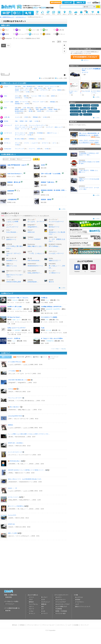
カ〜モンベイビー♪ (13, 497)
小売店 (26, 117)
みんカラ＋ (59, 597)
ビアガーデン (44, 90)
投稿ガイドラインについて (83, 607)
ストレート (32, 149)
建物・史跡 (47, 108)
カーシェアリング (20, 135)
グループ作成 (55, 349)
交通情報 (48, 34)
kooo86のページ (12, 260)
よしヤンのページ (12, 227)
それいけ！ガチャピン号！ (21, 419)
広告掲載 (76, 625)
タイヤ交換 (87, 105)
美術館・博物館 (53, 109)
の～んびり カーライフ (36, 221)
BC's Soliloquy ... (54, 246)
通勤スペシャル (12, 266)
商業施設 (35, 117)
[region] (33, 60)
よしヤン (9, 225)
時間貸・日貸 (23, 121)
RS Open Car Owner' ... (14, 317)
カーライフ (44, 613)
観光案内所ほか (19, 111)
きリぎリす (85, 72)
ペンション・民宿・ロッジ (39, 96)
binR (8, 251)
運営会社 (15, 625)
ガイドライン (61, 625)
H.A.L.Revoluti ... (12, 232)
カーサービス (35, 34)
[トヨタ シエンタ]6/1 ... (73, 92)
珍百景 (39, 111)
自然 (16, 108)
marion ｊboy (53, 237)
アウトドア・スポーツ (39, 102)
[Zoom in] (64, 45)
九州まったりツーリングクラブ (16, 328)
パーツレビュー (10, 604)
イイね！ (31, 611)
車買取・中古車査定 (61, 611)
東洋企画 (9, 244)
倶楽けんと (10, 264)
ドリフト (27, 143)
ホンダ (73, 105)
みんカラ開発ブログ (61, 607)
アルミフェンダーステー (15, 398)
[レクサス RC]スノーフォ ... (96, 92)
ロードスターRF (85, 108)
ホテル (17, 96)
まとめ (43, 611)
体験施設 (53, 102)
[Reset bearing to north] (64, 51)
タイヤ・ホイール (20, 125)
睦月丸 (51, 225)
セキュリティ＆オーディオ (23, 127)
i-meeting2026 (74, 114)
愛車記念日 (95, 105)
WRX (84, 111)
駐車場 (7, 34)
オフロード (45, 143)
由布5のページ (11, 239)
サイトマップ (85, 625)
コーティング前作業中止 (17, 506)
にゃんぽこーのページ (56, 253)
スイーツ (17, 92)
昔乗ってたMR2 (12, 533)
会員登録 (78, 600)
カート (54, 143)
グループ (31, 609)
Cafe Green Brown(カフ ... (15, 174)
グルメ (7, 30)
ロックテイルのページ (56, 221)
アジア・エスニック (51, 86)
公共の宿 (17, 98)
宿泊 (19, 30)
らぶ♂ (48, 300)
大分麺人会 (44, 298)
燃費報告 (11, 425)
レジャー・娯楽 (35, 30)
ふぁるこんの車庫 (12, 221)
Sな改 (43, 328)
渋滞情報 (31, 139)
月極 (16, 121)
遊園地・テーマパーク (21, 102)
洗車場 (31, 133)
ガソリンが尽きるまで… (23, 536)
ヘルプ (89, 2)
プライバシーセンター (48, 625)
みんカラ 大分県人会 (14, 338)
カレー (27, 88)
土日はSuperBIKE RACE (15, 416)
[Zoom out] (64, 48)
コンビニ (17, 117)
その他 (27, 92)
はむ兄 (30, 251)
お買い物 (61, 30)
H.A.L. (8, 230)
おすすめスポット (21, 17)
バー (35, 90)
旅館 (25, 96)
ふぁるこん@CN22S (13, 219)
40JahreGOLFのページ (35, 266)
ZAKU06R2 (52, 264)
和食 (16, 86)
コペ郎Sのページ (54, 273)
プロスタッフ (88, 114)
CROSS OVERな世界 (14, 282)
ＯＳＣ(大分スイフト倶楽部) (49, 317)
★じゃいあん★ (11, 258)
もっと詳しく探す (62, 78)
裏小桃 (30, 258)
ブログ (31, 600)
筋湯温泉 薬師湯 (46, 200)
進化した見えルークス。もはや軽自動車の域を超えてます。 (25, 479)
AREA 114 (31, 232)
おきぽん (30, 280)
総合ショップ (59, 127)
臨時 (31, 121)
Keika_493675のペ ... (35, 273)
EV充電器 (40, 133)
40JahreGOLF (32, 264)
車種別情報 (9, 597)
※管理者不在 (50, 341)
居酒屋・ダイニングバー (22, 90)
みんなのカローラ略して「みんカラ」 (18, 298)
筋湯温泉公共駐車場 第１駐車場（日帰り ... (54, 190)
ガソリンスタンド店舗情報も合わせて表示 (28, 38)
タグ (42, 609)
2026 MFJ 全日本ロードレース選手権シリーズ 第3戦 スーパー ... (26, 470)
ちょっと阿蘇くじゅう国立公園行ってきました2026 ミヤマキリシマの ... (29, 434)
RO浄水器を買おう (15, 461)
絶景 (39, 149)
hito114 (30, 230)
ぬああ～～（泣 (12, 488)
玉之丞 (51, 230)
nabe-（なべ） (17, 320)
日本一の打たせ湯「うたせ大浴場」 (51, 174)
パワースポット (50, 111)
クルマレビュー (46, 602)
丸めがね (15, 300)
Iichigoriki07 (31, 225)
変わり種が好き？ (15, 407)
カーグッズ (49, 127)
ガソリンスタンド (20, 133)
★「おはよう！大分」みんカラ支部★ (52, 338)
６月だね (11, 389)
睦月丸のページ (54, 227)
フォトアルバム (33, 604)
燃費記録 (44, 604)
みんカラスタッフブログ (63, 604)
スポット (31, 607)
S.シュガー (52, 271)
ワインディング (19, 149)
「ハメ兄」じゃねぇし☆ (36, 253)
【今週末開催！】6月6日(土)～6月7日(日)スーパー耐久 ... (89, 154)
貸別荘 (53, 96)
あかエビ (11, 536)
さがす (43, 600)
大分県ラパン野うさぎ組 (14, 307)
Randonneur (31, 244)
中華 (39, 86)
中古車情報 (59, 609)
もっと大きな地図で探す (48, 78)
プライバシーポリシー (33, 625)
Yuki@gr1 (31, 237)
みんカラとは (79, 597)
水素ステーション (52, 133)
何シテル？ (44, 597)
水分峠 (43, 165)
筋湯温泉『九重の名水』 (48, 182)
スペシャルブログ (61, 602)
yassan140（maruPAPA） (53, 309)
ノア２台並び (12, 371)
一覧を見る (63, 349)
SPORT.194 (11, 524)
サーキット (62, 34)
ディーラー (24, 129)
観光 (47, 30)
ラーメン (17, 88)
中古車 (17, 129)
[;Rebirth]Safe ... (33, 282)
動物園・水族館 (19, 109)
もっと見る (63, 209)
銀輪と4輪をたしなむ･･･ (36, 246)
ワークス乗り (11, 280)
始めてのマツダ (11, 237)
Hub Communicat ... (34, 260)
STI (81, 114)
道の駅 (31, 111)
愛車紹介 (31, 602)
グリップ (17, 143)
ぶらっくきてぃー (18, 309)
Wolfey (51, 258)
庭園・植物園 (40, 109)
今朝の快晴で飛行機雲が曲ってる (18, 380)
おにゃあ (49, 330)
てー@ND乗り (17, 330)
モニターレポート (76, 111)
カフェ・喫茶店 (57, 90)
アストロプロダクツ (93, 111)
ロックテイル (53, 219)
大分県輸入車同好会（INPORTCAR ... (52, 307)
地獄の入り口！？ (55, 260)
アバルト (94, 108)
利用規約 (22, 625)
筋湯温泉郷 (11, 191)
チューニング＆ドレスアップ (38, 125)
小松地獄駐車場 (12, 200)
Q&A (42, 607)
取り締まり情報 (19, 139)
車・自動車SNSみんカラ (7, 17)
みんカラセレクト (61, 600)
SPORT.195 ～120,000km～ (16, 443)
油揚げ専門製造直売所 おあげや (17, 165)
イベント (31, 597)
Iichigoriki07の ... (33, 227)
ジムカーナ (35, 143)
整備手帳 (8, 611)
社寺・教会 (27, 108)
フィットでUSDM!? (34, 239)
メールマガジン (79, 602)
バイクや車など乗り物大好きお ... (26, 401)
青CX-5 (51, 282)
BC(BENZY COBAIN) (55, 244)
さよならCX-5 (12, 515)
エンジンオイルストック (15, 452)
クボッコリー (53, 251)
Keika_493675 (32, 271)
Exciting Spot (8, 38)
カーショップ (22, 34)
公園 (30, 109)
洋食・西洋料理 (27, 86)
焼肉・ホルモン (39, 88)
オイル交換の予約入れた (15, 362)
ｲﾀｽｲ (47, 320)
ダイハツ (79, 105)
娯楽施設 (17, 104)
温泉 (37, 108)
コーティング (38, 127)
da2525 (51, 280)
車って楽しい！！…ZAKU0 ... (26, 464)
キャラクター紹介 (61, 613)
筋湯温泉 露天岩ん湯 (14, 182)
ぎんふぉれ (31, 219)
